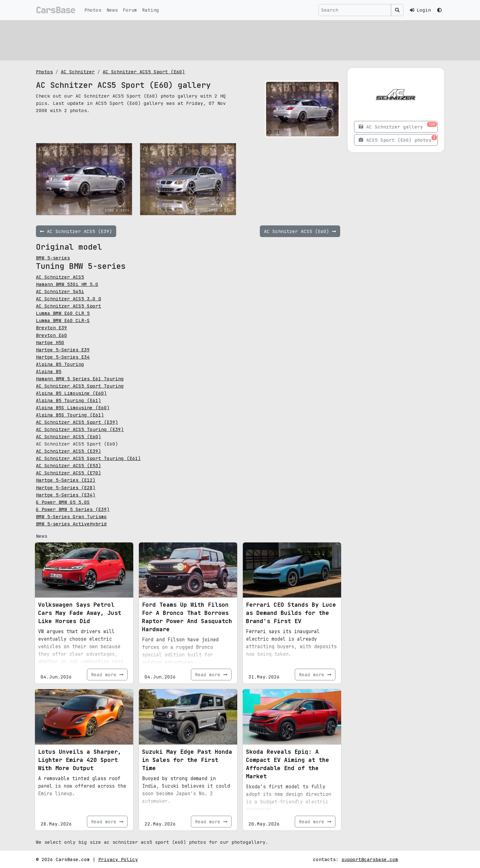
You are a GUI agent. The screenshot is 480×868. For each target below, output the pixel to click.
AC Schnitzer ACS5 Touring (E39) (80, 429)
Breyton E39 (51, 328)
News (112, 10)
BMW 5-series (53, 258)
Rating (151, 10)
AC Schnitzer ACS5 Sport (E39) (77, 422)
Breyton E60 (51, 335)
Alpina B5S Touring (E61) (70, 415)
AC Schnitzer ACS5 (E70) (69, 473)
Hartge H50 (50, 342)
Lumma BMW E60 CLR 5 (63, 313)
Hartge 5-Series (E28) (66, 488)
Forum (130, 10)
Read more (107, 675)
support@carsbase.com (370, 859)
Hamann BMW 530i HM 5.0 (67, 284)
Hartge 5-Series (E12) (66, 480)
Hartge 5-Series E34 (63, 357)
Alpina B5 (49, 371)
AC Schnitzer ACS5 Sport (69, 306)
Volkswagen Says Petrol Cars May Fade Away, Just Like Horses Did (80, 613)
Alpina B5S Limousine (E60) (73, 408)
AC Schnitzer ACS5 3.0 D (69, 299)
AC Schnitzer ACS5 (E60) (69, 437)
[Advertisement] (225, 39)
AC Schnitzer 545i (60, 291)
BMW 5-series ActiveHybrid (71, 524)
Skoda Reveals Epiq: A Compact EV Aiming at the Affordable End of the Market (288, 764)
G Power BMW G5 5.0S (63, 502)
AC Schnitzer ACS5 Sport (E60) (144, 72)
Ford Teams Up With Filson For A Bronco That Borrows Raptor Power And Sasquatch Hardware (187, 617)
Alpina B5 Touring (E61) (69, 400)
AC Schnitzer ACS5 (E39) (69, 451)
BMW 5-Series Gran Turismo (71, 516)
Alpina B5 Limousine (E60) (71, 393)
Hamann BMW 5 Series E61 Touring (80, 379)
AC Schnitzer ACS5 (60, 277)
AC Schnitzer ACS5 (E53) (69, 465)
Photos (93, 10)
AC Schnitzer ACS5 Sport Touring (80, 386)
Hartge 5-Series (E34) (66, 495)
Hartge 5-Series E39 (63, 350)
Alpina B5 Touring (60, 364)
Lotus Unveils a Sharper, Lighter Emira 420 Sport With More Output (80, 760)
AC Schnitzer (78, 72)
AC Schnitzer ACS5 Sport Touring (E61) (88, 458)
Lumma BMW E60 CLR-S (63, 320)
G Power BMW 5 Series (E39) (73, 509)
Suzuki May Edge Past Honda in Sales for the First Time (187, 760)
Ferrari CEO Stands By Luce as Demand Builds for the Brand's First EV (291, 613)
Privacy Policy (118, 859)
